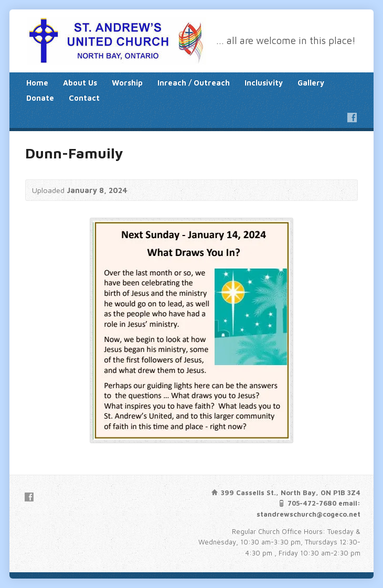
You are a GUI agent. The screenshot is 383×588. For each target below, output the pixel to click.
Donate (40, 98)
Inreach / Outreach (194, 83)
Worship (127, 83)
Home (37, 83)
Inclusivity (264, 83)
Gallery (311, 83)
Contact (84, 98)
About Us (80, 83)
